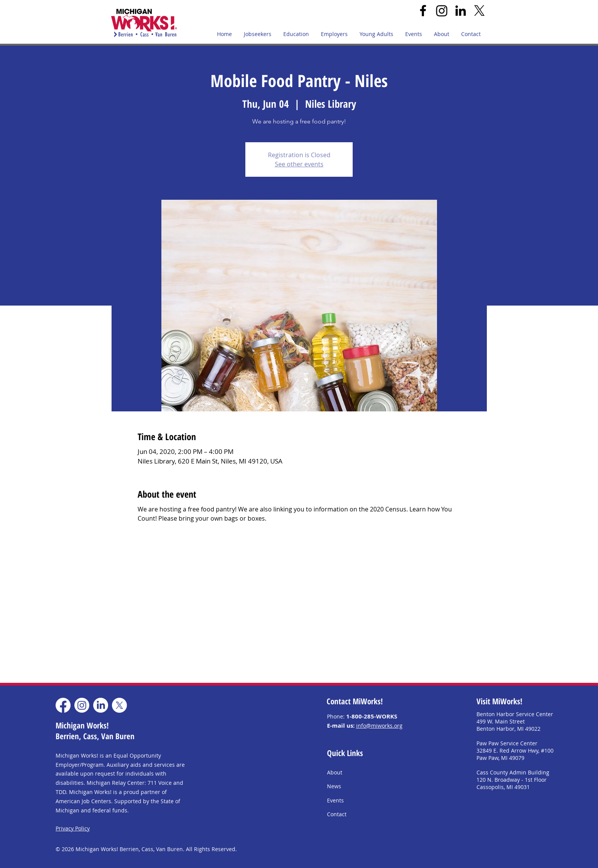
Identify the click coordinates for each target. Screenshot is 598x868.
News (334, 786)
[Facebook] (423, 11)
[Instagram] (442, 11)
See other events (299, 164)
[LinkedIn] (461, 11)
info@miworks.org (379, 726)
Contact (337, 814)
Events (335, 800)
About (335, 772)
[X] (479, 11)
